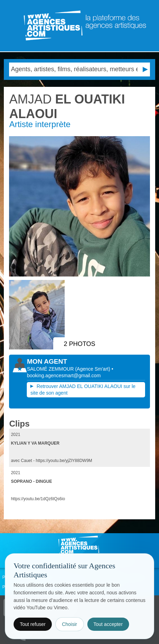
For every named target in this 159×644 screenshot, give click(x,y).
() (93, 369)
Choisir (70, 624)
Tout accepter (108, 624)
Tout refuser (33, 624)
